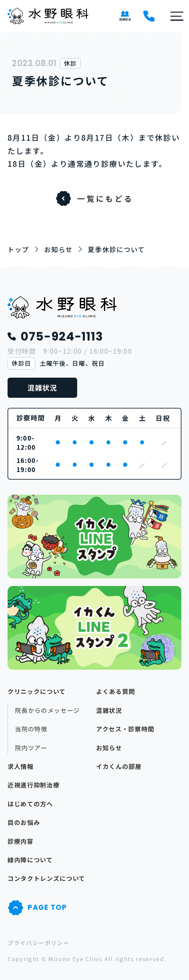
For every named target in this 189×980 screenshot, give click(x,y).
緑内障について (30, 860)
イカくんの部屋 (119, 766)
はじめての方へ (30, 804)
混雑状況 (42, 387)
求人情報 (21, 766)
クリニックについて (37, 691)
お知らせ (109, 748)
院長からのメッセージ (47, 710)
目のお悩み (24, 822)
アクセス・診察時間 (125, 729)
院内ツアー (31, 748)
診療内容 (21, 841)
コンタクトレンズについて (46, 878)
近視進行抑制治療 (34, 785)
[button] (173, 16)
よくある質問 (116, 691)
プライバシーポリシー (39, 943)
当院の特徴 (31, 729)
